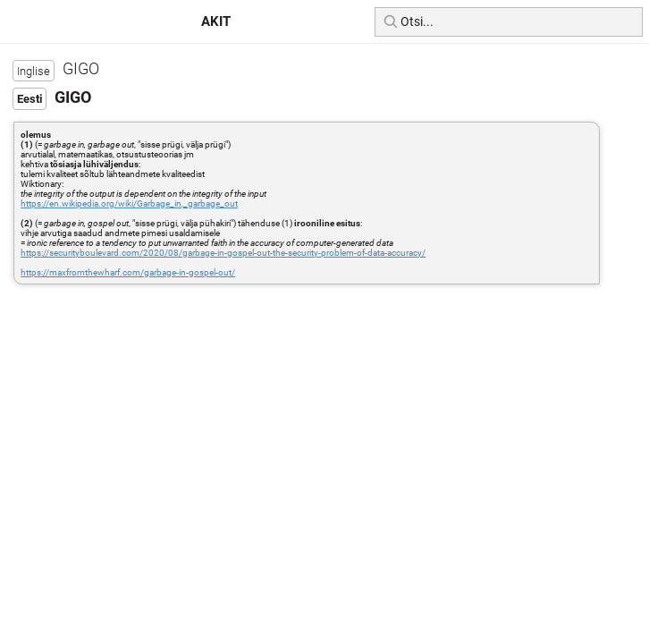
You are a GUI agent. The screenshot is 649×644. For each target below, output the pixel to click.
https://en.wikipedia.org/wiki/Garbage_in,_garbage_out (129, 203)
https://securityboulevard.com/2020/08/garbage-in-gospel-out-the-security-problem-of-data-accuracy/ (223, 253)
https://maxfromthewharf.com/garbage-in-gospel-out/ (128, 272)
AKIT (216, 21)
